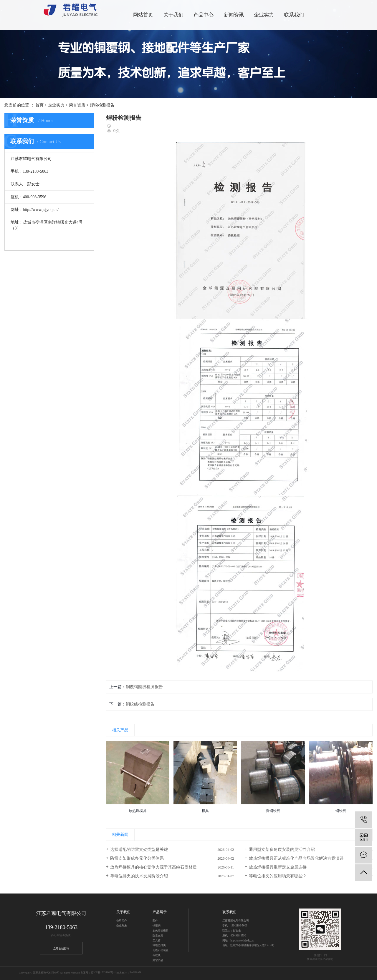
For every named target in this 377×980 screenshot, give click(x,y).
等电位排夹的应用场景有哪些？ (278, 876)
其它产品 (158, 960)
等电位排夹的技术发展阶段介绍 (139, 876)
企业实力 (56, 105)
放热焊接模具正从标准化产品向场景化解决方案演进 (296, 858)
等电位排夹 (159, 945)
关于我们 (173, 15)
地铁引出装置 (161, 950)
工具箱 (157, 941)
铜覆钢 (157, 926)
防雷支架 (158, 936)
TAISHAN (135, 973)
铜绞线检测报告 (140, 704)
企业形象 (122, 926)
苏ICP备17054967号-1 (103, 973)
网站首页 (143, 15)
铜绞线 (157, 955)
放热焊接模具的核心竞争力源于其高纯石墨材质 (153, 867)
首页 (39, 105)
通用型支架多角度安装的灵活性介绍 (282, 850)
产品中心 (204, 15)
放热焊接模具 (161, 931)
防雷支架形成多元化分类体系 (137, 858)
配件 (155, 921)
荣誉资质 (77, 105)
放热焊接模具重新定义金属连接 (278, 867)
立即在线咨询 (61, 949)
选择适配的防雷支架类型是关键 (139, 850)
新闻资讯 (234, 15)
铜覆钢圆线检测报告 (144, 687)
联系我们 (294, 15)
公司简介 (122, 921)
